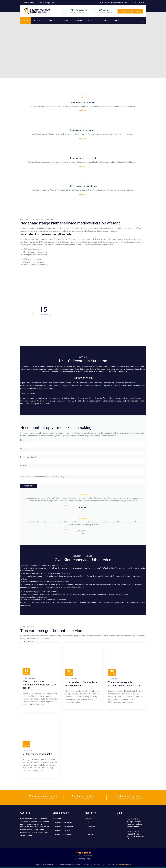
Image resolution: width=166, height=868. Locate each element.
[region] (83, 45)
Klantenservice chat (62, 831)
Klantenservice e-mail (63, 823)
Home (26, 20)
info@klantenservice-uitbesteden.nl (116, 3)
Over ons (38, 20)
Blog (89, 831)
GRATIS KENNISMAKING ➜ (130, 11)
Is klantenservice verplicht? (38, 754)
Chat (91, 20)
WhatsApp (103, 20)
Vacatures (91, 827)
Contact (118, 20)
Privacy (128, 865)
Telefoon (78, 20)
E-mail (65, 20)
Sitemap (120, 865)
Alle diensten (60, 819)
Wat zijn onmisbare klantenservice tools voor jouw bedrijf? (39, 685)
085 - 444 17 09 (139, 3)
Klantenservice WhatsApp (65, 835)
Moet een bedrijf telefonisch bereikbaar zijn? (135, 836)
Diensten (53, 20)
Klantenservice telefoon (64, 827)
